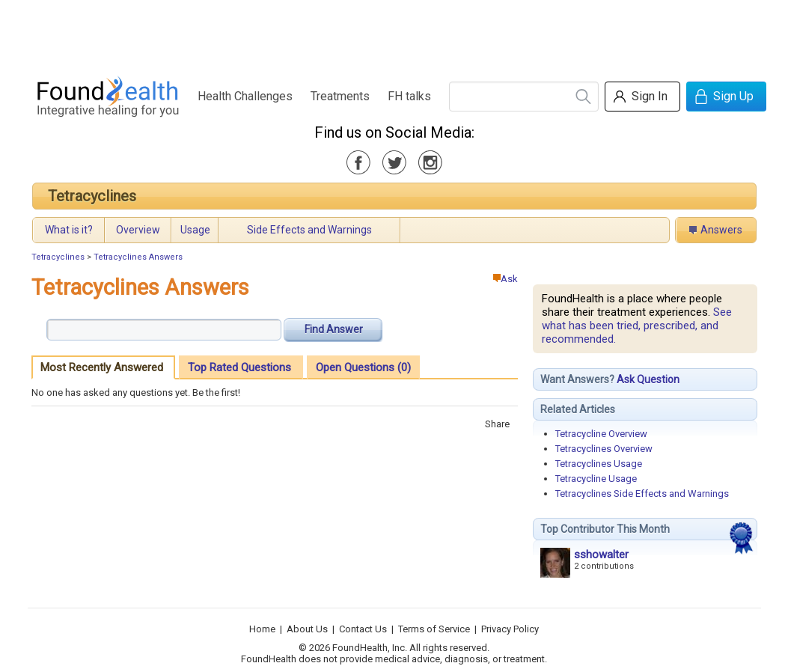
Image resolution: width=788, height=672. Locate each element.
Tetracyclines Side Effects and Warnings (642, 494)
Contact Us (363, 629)
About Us (307, 629)
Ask (506, 279)
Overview (138, 230)
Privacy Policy (510, 629)
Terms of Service (434, 629)
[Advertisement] (394, 34)
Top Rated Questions (239, 367)
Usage (195, 230)
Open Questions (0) (363, 367)
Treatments (340, 96)
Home (262, 629)
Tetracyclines (92, 196)
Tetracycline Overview (601, 434)
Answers (721, 230)
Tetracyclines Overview (604, 449)
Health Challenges (245, 96)
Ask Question (648, 379)
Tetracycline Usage (596, 479)
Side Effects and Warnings (309, 230)
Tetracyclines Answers (138, 257)
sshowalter (601, 555)
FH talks (409, 96)
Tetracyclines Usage (599, 464)
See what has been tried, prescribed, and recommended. (637, 326)
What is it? (69, 230)
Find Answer (334, 329)
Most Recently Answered (102, 367)
